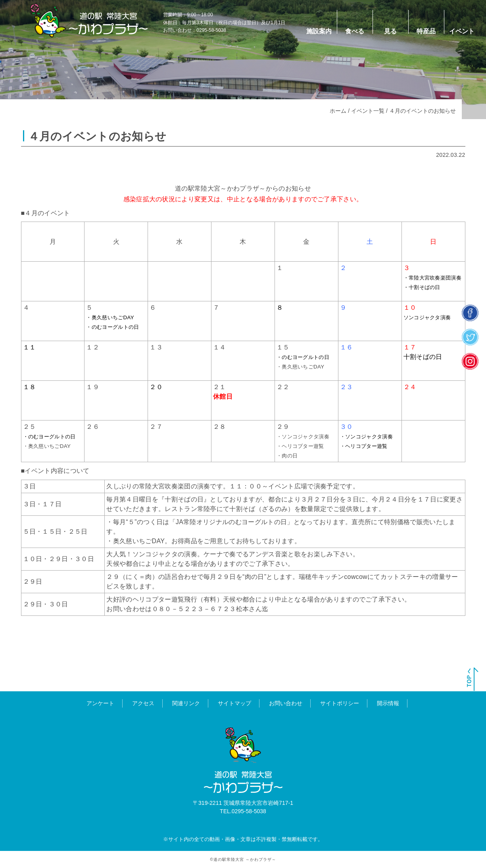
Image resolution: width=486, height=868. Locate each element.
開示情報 (388, 703)
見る (390, 31)
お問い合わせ (286, 703)
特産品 (426, 31)
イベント (462, 31)
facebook (470, 313)
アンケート (100, 703)
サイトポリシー (340, 703)
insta (470, 361)
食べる (355, 31)
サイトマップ (234, 703)
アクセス (143, 703)
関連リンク (186, 703)
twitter (470, 337)
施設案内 (319, 31)
